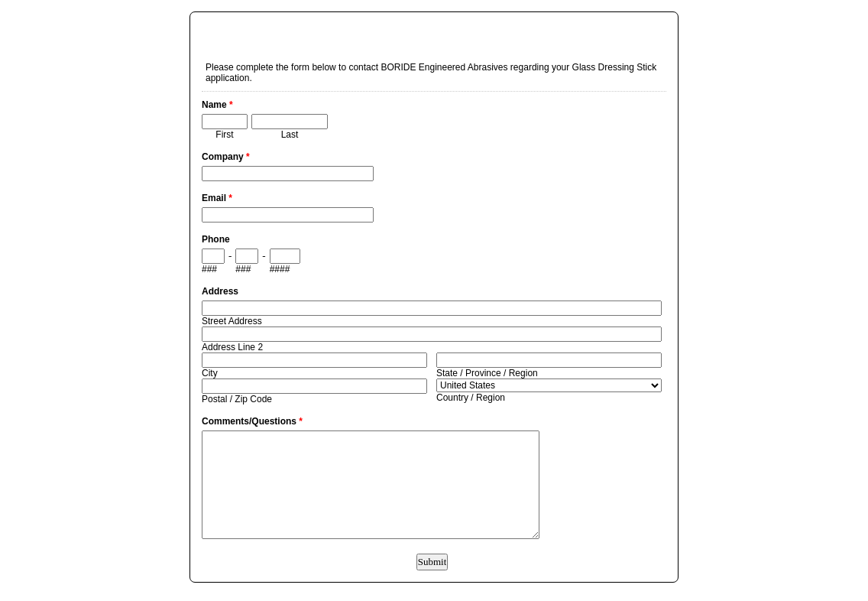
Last (290, 135)
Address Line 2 (232, 347)
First (224, 135)
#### (280, 269)
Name (217, 105)
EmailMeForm (434, 28)
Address (220, 291)
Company (226, 157)
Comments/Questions (252, 421)
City (210, 373)
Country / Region (471, 398)
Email (217, 198)
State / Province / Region (487, 373)
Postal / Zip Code (237, 399)
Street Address (232, 321)
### (209, 269)
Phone (216, 239)
